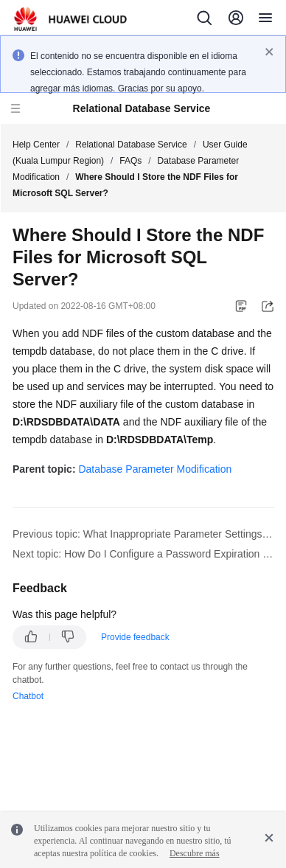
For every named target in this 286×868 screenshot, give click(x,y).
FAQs (130, 161)
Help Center (36, 145)
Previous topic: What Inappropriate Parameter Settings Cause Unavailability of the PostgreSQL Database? (143, 534)
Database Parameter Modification (155, 469)
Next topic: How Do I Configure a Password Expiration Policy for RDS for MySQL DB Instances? (143, 554)
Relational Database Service (131, 145)
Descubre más (195, 853)
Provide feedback (135, 637)
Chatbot (28, 696)
